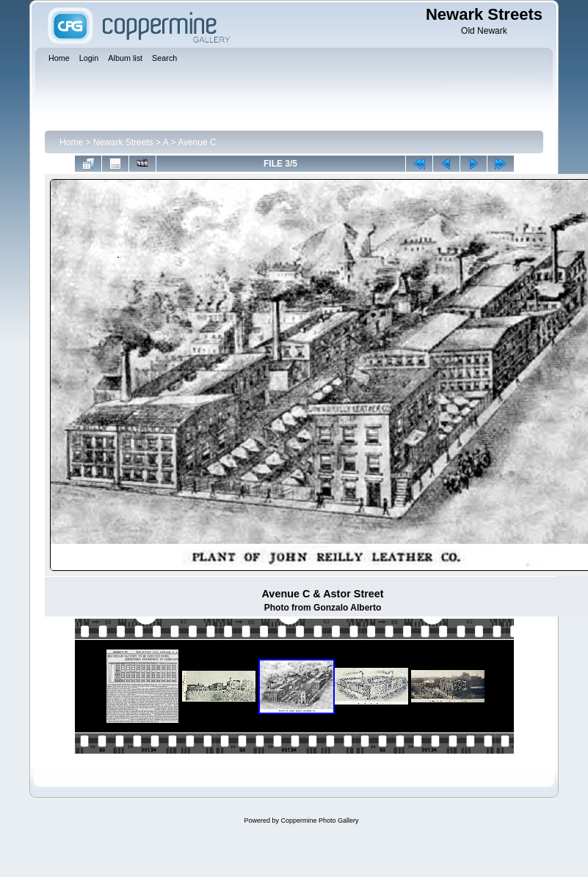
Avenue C (197, 142)
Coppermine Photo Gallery (319, 820)
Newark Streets (123, 142)
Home (71, 142)
